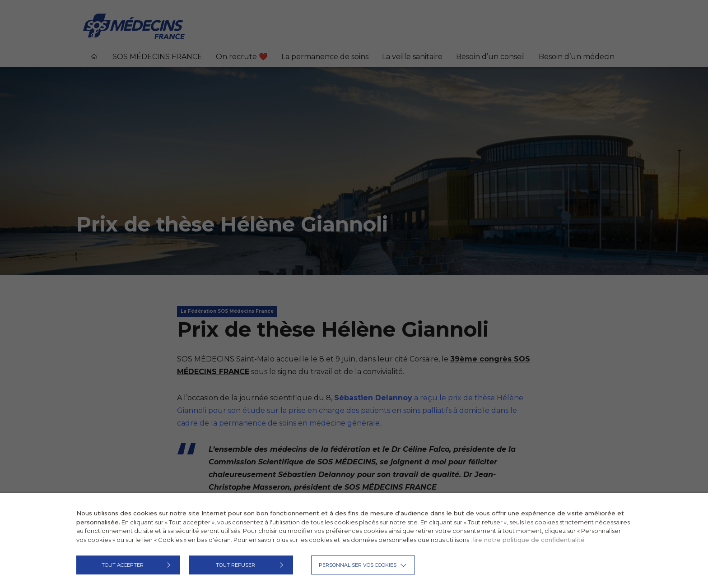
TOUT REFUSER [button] (235, 565)
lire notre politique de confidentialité (529, 540)
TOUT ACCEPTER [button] (123, 565)
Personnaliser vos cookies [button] (358, 565)
